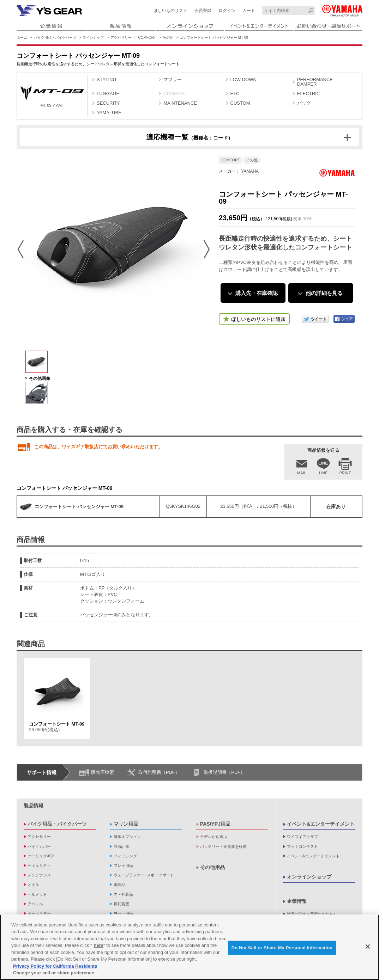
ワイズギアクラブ (302, 837)
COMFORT (147, 38)
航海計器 (121, 846)
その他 (168, 38)
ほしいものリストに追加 (258, 319)
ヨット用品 (123, 913)
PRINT (345, 473)
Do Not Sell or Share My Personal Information (282, 948)
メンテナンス (39, 875)
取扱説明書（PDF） (224, 772)
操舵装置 (121, 904)
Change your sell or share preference (54, 973)
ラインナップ (93, 38)
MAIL (302, 473)
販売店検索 (103, 772)
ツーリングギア (41, 856)
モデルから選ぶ (214, 837)
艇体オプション (127, 837)
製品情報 (34, 806)
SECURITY (108, 103)
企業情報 (297, 901)
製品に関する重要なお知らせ (312, 914)
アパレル (35, 904)
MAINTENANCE (180, 103)
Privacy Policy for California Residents (55, 966)
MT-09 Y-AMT (52, 97)
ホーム (22, 38)
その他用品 (212, 867)
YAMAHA (249, 171)
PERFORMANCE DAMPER (315, 82)
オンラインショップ (309, 877)
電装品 (119, 885)
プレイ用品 (123, 865)
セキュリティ (39, 865)
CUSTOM (240, 103)
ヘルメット (37, 894)
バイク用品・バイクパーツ (55, 38)
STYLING (107, 79)
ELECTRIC (308, 94)
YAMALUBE (109, 113)
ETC (235, 94)
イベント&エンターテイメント (321, 824)
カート (249, 11)
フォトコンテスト (302, 846)
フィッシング (125, 856)
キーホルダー (39, 913)
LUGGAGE (108, 94)
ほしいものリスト (170, 11)
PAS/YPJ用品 (215, 824)
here (99, 946)
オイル (33, 885)
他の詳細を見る (324, 293)
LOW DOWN (243, 79)
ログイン (227, 11)
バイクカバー (39, 846)
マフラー (173, 79)
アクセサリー (121, 38)
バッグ (304, 103)
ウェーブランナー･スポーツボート (144, 875)
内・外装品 (123, 894)
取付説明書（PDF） (159, 772)
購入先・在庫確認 (257, 293)
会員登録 (203, 11)
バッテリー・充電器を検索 (223, 846)
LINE (323, 473)
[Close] (368, 947)
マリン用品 (126, 824)
